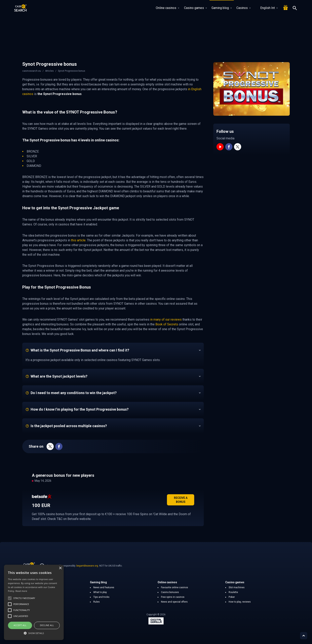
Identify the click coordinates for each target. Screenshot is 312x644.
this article (78, 240)
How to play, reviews (240, 602)
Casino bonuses (170, 592)
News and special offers (174, 602)
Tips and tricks (101, 597)
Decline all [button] (47, 625)
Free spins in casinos (173, 597)
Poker (232, 597)
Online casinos (167, 8)
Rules (97, 602)
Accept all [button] (20, 625)
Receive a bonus (181, 500)
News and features (104, 587)
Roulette (233, 592)
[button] (34, 633)
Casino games (195, 8)
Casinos (243, 8)
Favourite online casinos (175, 587)
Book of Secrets (167, 324)
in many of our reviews (166, 320)
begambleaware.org (87, 566)
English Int (267, 8)
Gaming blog (222, 8)
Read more (21, 591)
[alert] (34, 602)
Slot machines (237, 587)
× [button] (60, 568)
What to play (100, 592)
